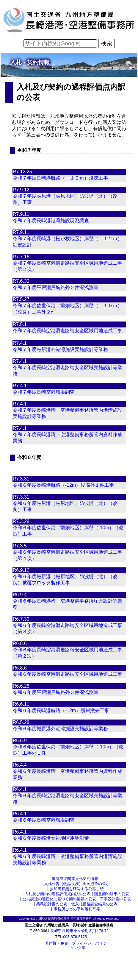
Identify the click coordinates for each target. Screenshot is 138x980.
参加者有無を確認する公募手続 (77, 889)
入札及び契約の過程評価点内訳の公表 (58, 894)
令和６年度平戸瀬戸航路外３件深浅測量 (56, 692)
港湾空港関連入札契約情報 (75, 879)
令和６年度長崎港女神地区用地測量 (51, 838)
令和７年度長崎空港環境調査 (44, 392)
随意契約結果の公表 (112, 894)
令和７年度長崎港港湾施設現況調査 (51, 220)
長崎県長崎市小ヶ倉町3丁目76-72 (79, 931)
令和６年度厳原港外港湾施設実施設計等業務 (60, 729)
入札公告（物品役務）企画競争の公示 (77, 884)
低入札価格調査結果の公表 (94, 904)
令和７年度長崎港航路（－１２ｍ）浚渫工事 (60, 178)
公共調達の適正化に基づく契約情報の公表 (59, 899)
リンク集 (78, 948)
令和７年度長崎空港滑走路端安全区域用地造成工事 (68, 331)
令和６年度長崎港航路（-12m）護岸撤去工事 (61, 710)
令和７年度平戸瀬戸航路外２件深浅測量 (56, 287)
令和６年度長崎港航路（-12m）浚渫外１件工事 (63, 485)
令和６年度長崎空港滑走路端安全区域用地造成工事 (68, 674)
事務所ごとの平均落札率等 (77, 909)
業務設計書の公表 (52, 904)
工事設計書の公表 (115, 899)
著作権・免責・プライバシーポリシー (78, 943)
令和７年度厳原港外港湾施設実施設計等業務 (60, 349)
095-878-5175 (75, 937)
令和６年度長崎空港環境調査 (44, 820)
